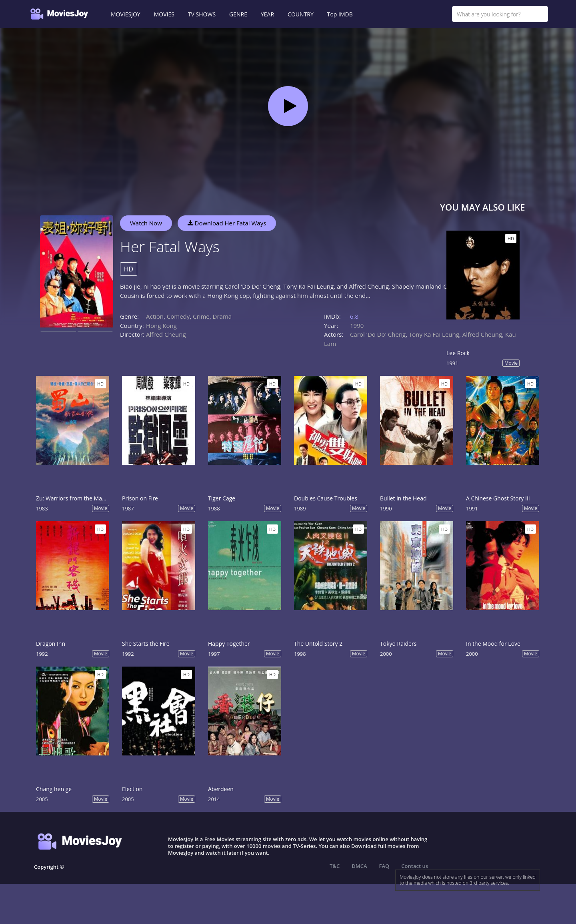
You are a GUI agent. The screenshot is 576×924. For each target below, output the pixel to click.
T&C (335, 866)
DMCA (359, 866)
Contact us (415, 866)
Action (155, 316)
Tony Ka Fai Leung (434, 334)
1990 (357, 325)
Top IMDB (340, 14)
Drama (222, 316)
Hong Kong (161, 325)
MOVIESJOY (126, 14)
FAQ (384, 866)
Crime (201, 316)
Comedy (178, 316)
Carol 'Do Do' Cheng (378, 334)
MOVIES (164, 14)
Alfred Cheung (166, 334)
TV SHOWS (202, 14)
